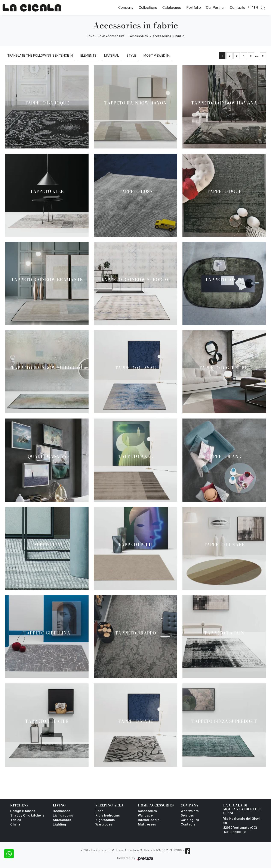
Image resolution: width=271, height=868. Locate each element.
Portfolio (194, 7)
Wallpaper (146, 816)
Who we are (190, 811)
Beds (99, 811)
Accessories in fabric (169, 37)
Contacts (238, 7)
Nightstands (105, 820)
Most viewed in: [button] (157, 56)
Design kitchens (23, 811)
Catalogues (172, 7)
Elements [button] (89, 56)
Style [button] (131, 56)
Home (90, 37)
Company (126, 7)
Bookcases (62, 811)
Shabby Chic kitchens (27, 816)
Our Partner (215, 7)
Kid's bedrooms (108, 816)
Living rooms (63, 816)
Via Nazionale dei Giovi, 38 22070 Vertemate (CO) (242, 823)
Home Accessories (111, 37)
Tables (16, 820)
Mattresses (147, 825)
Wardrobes (104, 825)
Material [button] (112, 56)
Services (187, 816)
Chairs (15, 825)
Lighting (59, 825)
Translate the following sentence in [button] (40, 56)
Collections (148, 7)
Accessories (139, 37)
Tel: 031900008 (235, 832)
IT (250, 7)
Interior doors (149, 820)
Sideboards (62, 820)
